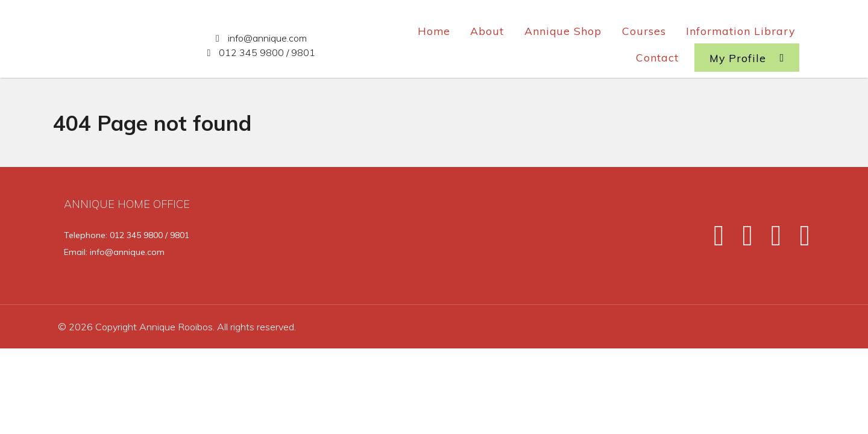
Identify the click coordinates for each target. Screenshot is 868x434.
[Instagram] (771, 240)
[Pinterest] (797, 240)
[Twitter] (742, 240)
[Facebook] (714, 240)
